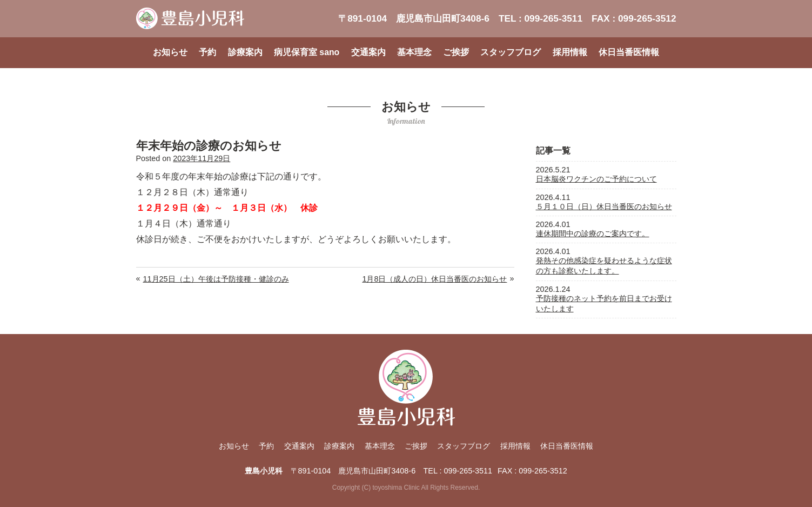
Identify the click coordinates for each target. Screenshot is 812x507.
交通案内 (368, 52)
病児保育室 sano (307, 52)
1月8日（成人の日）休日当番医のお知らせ (434, 279)
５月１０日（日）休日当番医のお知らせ (604, 206)
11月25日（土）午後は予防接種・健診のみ (216, 279)
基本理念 (414, 52)
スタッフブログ (511, 52)
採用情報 (570, 52)
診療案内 (245, 52)
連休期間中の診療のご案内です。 (593, 234)
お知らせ (170, 52)
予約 (207, 52)
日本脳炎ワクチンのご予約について (596, 179)
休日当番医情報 (629, 52)
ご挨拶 (456, 52)
